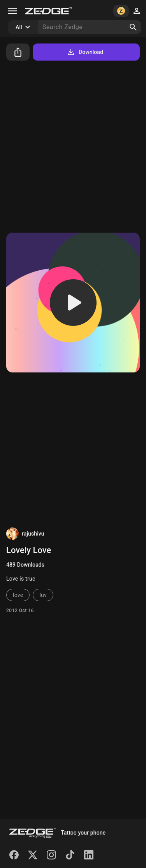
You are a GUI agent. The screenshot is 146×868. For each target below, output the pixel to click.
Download (85, 52)
